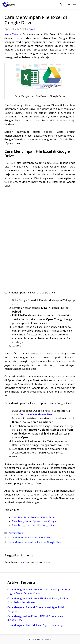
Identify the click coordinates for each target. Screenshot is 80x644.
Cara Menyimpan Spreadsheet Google (34, 521)
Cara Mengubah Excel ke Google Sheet (34, 525)
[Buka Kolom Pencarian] (61, 4)
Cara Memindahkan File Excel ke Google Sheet (35, 542)
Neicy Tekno (12, 34)
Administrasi (16, 533)
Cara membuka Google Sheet (37, 414)
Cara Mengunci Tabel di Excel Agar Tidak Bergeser (37, 625)
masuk (23, 562)
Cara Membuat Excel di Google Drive (34, 517)
